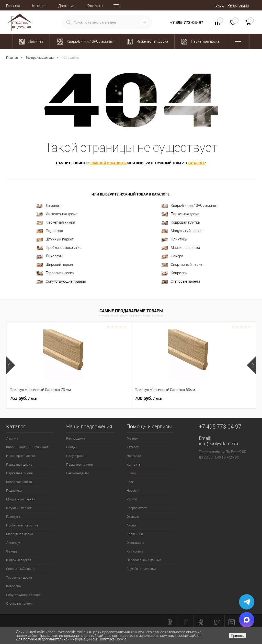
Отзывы (133, 517)
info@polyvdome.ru (218, 444)
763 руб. (24, 398)
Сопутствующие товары (61, 281)
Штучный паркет (55, 239)
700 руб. (107, 398)
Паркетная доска (180, 214)
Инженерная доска (57, 214)
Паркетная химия (56, 222)
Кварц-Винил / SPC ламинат (190, 206)
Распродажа (76, 438)
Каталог (39, 6)
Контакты (95, 6)
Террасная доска (55, 273)
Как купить (135, 551)
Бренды (132, 473)
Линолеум (50, 256)
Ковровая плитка (181, 222)
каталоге (196, 163)
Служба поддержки (141, 569)
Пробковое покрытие (59, 248)
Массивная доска (181, 248)
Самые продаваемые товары (131, 311)
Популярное (75, 456)
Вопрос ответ (137, 508)
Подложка (50, 231)
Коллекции (135, 534)
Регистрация (238, 5)
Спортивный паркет (183, 265)
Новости (133, 491)
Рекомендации (77, 473)
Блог (130, 482)
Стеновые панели (181, 281)
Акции (131, 525)
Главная (13, 6)
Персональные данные (144, 560)
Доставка (66, 6)
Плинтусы (175, 239)
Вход (220, 5)
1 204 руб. (192, 398)
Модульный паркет (182, 231)
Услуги (132, 499)
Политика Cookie (112, 639)
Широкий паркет (55, 265)
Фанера (172, 256)
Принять (237, 636)
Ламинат (49, 206)
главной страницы (108, 163)
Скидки (72, 447)
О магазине (135, 543)
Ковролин (174, 273)
